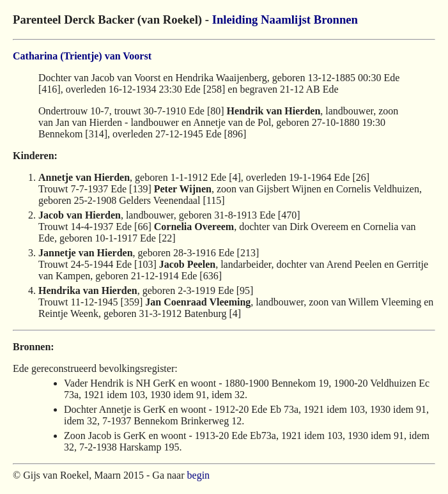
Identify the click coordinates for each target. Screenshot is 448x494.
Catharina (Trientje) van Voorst (82, 56)
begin (199, 475)
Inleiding (235, 19)
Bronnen (336, 19)
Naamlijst (286, 19)
